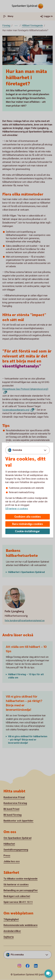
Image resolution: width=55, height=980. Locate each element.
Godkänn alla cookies (28, 517)
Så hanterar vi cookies (17, 509)
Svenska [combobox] (17, 450)
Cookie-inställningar (27, 531)
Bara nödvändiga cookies (28, 524)
